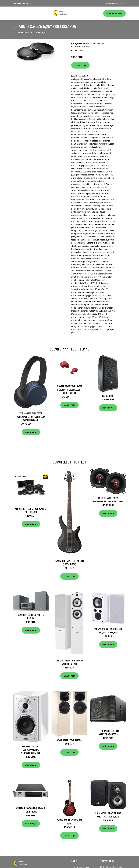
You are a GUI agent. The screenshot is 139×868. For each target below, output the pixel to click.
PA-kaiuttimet (89, 43)
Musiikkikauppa (114, 13)
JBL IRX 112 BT (108, 396)
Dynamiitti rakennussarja (69, 740)
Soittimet (100, 43)
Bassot (87, 47)
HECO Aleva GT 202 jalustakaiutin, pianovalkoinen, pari (31, 750)
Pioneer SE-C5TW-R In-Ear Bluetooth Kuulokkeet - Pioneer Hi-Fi (69, 390)
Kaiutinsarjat (77, 47)
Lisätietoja (80, 65)
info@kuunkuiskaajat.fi (115, 3)
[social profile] (31, 3)
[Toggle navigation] (17, 13)
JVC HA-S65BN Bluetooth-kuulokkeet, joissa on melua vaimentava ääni (31, 417)
